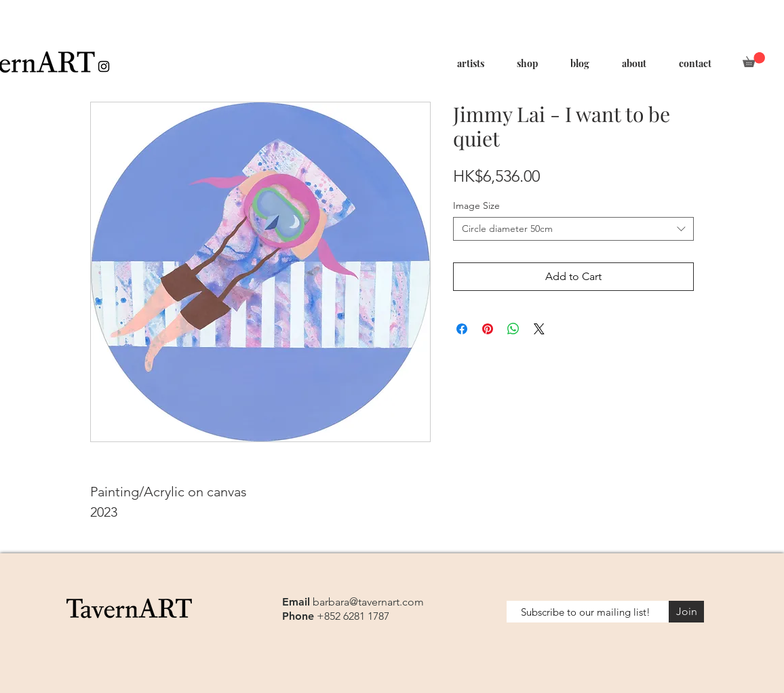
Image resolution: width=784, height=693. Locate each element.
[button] (754, 60)
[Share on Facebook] (462, 329)
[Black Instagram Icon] (104, 66)
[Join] (686, 612)
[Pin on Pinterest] (488, 329)
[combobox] (573, 229)
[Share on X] (539, 329)
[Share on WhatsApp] (513, 329)
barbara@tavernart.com (368, 602)
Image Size (476, 205)
